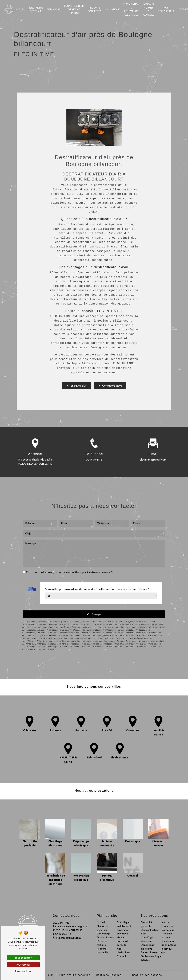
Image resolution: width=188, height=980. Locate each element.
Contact (121, 956)
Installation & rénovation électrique (131, 9)
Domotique (113, 9)
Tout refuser (23, 965)
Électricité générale (36, 9)
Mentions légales (109, 975)
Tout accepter (23, 958)
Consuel (146, 960)
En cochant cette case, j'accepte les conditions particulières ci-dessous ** (70, 558)
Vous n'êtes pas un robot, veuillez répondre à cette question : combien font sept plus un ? (97, 575)
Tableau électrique (151, 956)
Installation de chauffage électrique (169, 945)
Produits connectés (95, 9)
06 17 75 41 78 (62, 934)
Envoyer (97, 600)
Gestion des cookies (146, 975)
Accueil (20, 9)
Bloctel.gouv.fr (114, 633)
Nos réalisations (166, 9)
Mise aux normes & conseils (149, 9)
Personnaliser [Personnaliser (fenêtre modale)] (23, 971)
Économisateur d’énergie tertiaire (74, 9)
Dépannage (53, 9)
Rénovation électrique (153, 952)
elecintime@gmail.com (67, 938)
